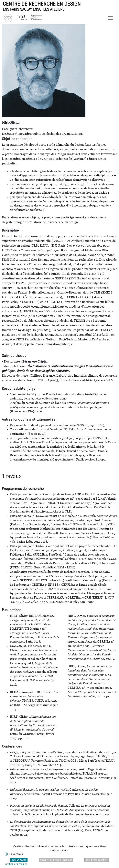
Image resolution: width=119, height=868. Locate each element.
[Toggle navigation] (110, 18)
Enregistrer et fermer (97, 860)
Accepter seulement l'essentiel (56, 860)
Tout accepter (19, 860)
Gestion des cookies (16, 864)
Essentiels (16, 854)
